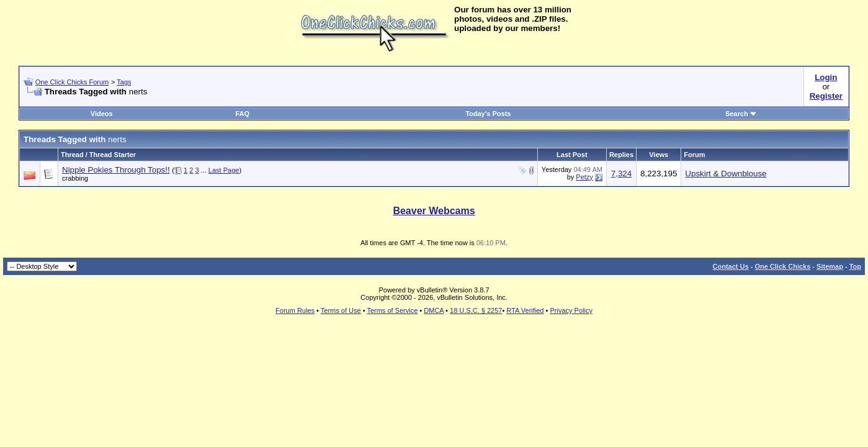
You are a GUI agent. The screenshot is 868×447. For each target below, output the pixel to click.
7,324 (621, 174)
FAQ (242, 114)
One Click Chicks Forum (72, 82)
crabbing (75, 178)
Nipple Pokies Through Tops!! (116, 170)
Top (855, 266)
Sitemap (830, 266)
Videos (102, 114)
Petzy (584, 177)
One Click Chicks (782, 266)
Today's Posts (488, 114)
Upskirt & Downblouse (726, 174)
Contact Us (731, 266)
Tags (124, 82)
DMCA (434, 310)
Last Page (224, 170)
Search (741, 114)
